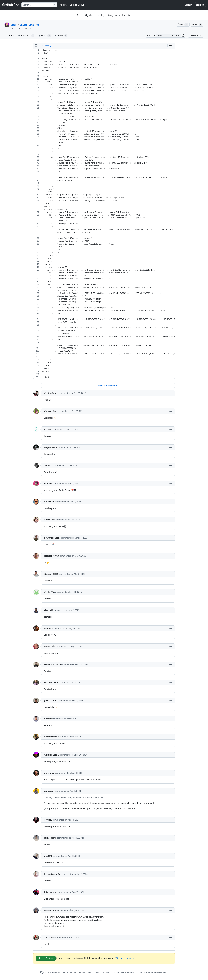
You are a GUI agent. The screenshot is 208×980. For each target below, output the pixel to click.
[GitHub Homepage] (42, 972)
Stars (44, 36)
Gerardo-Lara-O (52, 755)
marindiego (50, 773)
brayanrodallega (52, 538)
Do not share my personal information (152, 972)
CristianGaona (51, 393)
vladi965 (48, 483)
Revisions (26, 36)
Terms (66, 972)
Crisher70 (49, 592)
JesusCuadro (50, 701)
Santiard (48, 937)
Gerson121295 (51, 574)
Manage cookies (128, 972)
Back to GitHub (77, 5)
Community (99, 972)
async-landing (29, 25)
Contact (116, 972)
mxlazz (48, 429)
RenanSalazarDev (53, 874)
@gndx (53, 917)
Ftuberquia (50, 646)
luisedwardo (50, 892)
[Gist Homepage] (11, 5)
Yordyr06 (49, 465)
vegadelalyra (51, 447)
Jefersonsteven (52, 556)
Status (90, 972)
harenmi (48, 719)
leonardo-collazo (53, 664)
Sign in (189, 5)
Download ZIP (196, 36)
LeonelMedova (52, 737)
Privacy (73, 972)
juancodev (49, 791)
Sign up (200, 5)
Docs (108, 972)
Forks (61, 36)
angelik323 (50, 520)
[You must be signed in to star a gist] (183, 25)
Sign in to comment (125, 958)
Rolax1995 (49, 502)
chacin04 (49, 610)
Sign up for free (46, 958)
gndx (14, 25)
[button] (183, 36)
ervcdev (48, 820)
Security (82, 972)
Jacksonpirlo (50, 838)
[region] (104, 214)
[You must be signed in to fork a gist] (197, 25)
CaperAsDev (50, 411)
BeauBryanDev (52, 910)
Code (10, 36)
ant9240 (48, 856)
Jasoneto (49, 628)
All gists (64, 5)
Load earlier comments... (108, 385)
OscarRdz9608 (51, 682)
